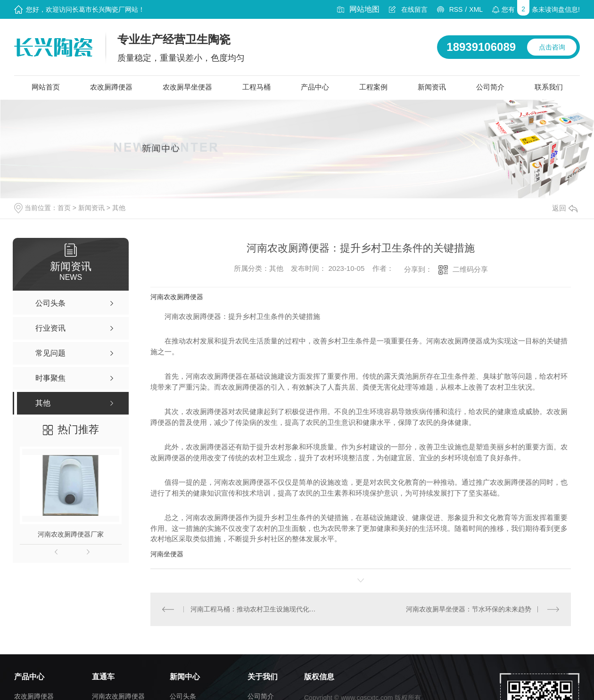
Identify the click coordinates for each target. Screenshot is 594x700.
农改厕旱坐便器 (187, 87)
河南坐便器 (167, 554)
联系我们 (549, 87)
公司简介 (490, 87)
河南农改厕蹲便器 (177, 297)
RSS (456, 9)
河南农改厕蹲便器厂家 (71, 534)
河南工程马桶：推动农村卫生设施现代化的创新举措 (256, 609)
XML (476, 9)
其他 (119, 208)
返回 (565, 208)
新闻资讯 (432, 87)
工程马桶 (256, 87)
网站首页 (46, 87)
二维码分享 (470, 269)
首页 (64, 208)
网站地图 (364, 9)
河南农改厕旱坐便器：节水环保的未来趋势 (469, 609)
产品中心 (315, 87)
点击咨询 (552, 47)
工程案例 (373, 87)
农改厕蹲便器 (111, 87)
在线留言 (414, 9)
